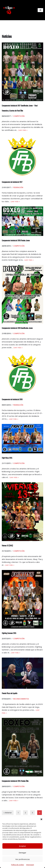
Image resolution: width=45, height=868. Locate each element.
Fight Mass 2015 (7, 458)
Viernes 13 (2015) (7, 546)
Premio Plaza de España (10, 694)
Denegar (22, 853)
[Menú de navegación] (40, 10)
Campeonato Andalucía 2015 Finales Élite (15, 781)
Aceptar (22, 846)
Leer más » (23, 130)
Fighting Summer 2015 (9, 633)
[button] (41, 819)
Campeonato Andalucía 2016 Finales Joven (16, 241)
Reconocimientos (21, 699)
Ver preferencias (23, 859)
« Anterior (8, 813)
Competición (19, 116)
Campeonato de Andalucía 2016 (12, 400)
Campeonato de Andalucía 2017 (12, 182)
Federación (18, 187)
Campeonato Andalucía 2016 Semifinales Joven (17, 328)
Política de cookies (18, 865)
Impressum (30, 865)
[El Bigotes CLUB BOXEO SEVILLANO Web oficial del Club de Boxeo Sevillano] (8, 10)
